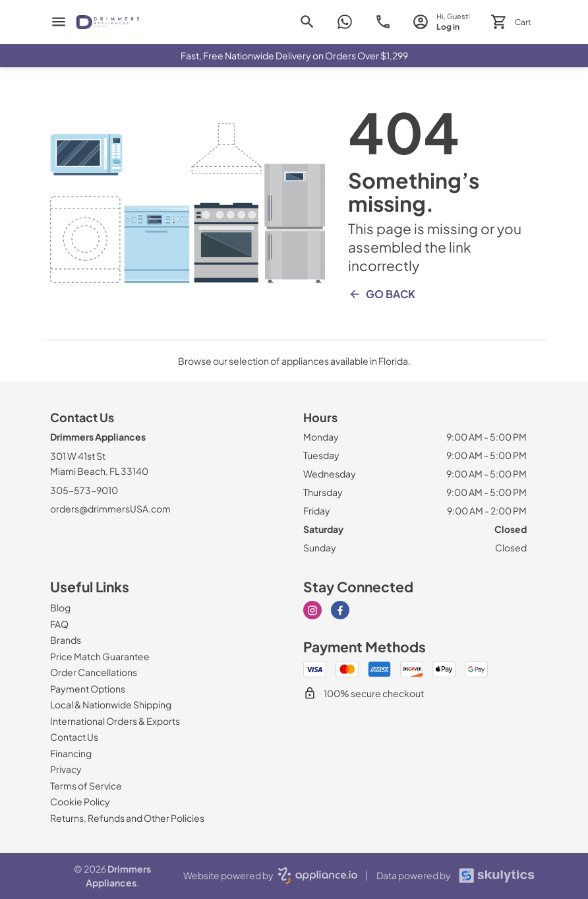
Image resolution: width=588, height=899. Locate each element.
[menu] (59, 22)
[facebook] (340, 610)
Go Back (382, 294)
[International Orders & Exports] (115, 721)
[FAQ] (59, 624)
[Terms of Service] (86, 786)
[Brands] (66, 640)
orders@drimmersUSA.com (110, 509)
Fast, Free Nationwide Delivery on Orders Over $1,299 (294, 55)
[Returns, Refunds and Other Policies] (127, 818)
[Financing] (71, 753)
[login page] (441, 22)
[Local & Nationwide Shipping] (111, 704)
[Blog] (60, 607)
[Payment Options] (88, 689)
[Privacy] (66, 769)
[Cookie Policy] (80, 801)
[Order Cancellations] (94, 672)
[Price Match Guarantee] (100, 656)
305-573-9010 (84, 490)
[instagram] (312, 610)
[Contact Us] (74, 737)
